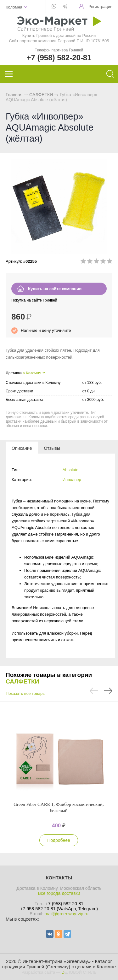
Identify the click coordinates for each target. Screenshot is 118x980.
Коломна (14, 7)
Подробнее (59, 840)
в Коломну (32, 373)
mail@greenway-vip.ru (66, 914)
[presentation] (22, 448)
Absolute (71, 470)
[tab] (22, 448)
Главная (14, 95)
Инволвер (72, 480)
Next (108, 691)
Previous (94, 691)
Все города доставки (59, 893)
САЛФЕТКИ (41, 95)
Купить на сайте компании (55, 289)
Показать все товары (26, 693)
